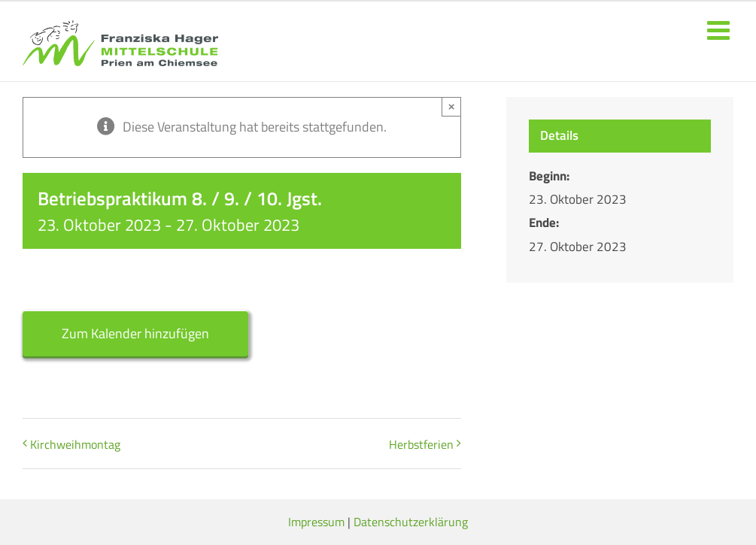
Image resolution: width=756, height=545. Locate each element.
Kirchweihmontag (75, 444)
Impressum (316, 522)
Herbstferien (421, 444)
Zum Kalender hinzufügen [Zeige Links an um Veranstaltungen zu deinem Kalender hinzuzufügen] (135, 333)
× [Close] (452, 106)
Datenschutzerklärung (411, 522)
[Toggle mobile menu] (720, 30)
